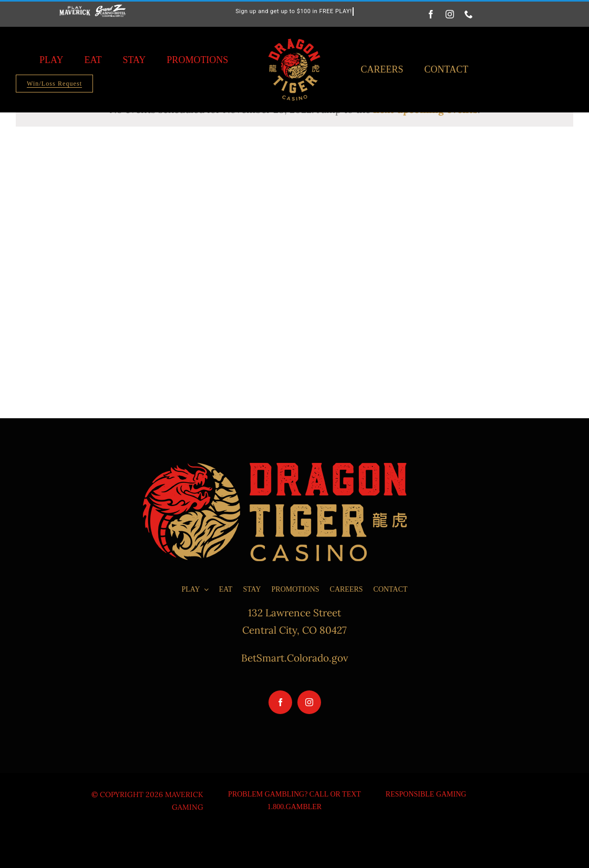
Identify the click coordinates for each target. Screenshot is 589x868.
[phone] (469, 14)
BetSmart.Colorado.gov (295, 658)
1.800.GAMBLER (294, 807)
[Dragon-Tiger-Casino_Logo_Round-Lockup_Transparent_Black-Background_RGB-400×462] (294, 36)
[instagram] (450, 14)
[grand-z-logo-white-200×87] (111, 9)
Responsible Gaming (426, 794)
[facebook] (431, 14)
